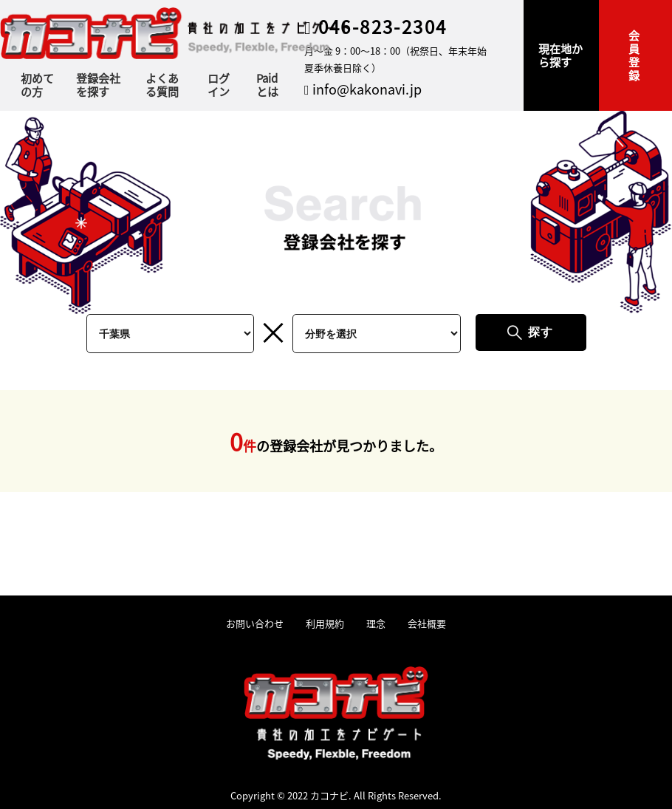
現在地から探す (560, 55)
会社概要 (427, 624)
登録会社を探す (98, 85)
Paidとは (267, 85)
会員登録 (634, 55)
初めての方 (37, 85)
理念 (376, 624)
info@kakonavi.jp (363, 89)
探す (541, 332)
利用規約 (325, 624)
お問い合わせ (255, 624)
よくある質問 (162, 85)
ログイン (219, 85)
